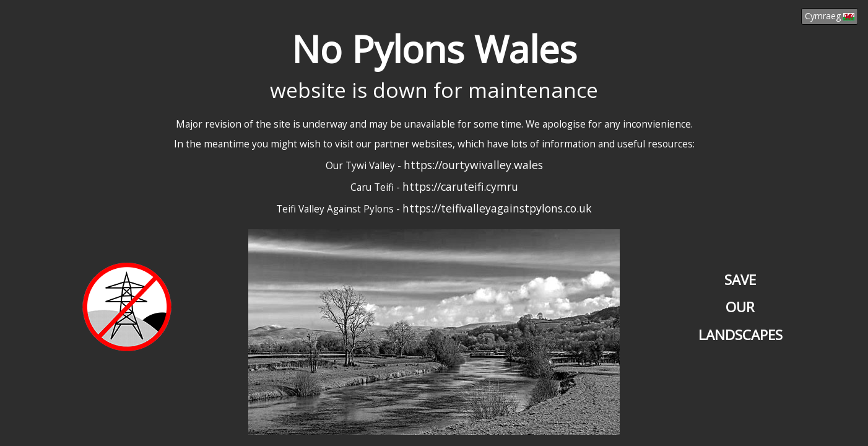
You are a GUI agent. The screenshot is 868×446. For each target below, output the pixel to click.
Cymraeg (830, 16)
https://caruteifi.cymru (460, 186)
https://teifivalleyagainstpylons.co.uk (497, 208)
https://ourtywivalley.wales (473, 165)
